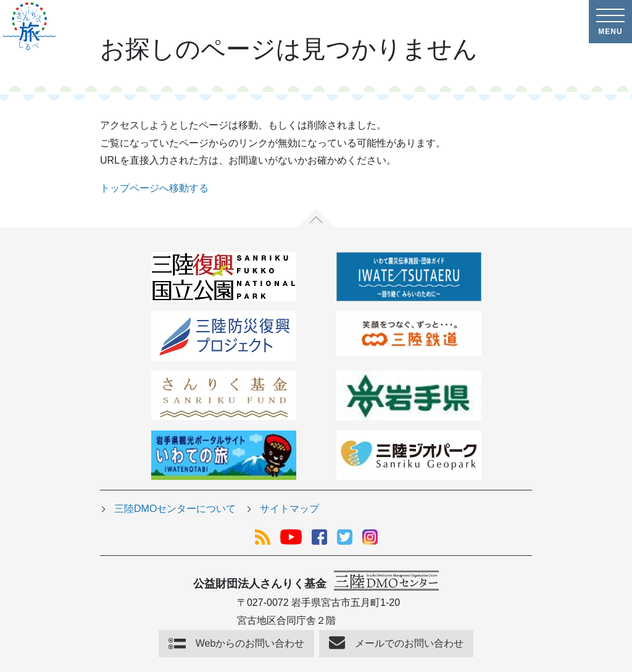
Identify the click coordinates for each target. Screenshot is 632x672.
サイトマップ (289, 509)
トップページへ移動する (154, 188)
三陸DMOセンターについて (175, 509)
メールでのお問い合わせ (409, 643)
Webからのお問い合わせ (250, 643)
